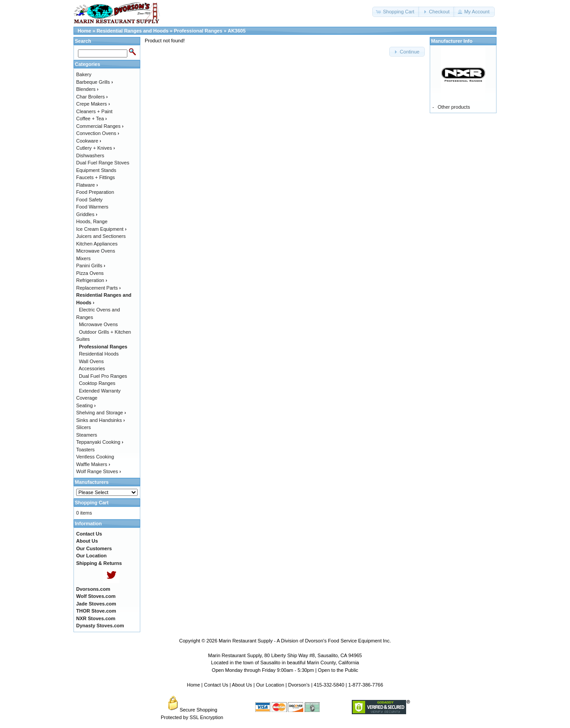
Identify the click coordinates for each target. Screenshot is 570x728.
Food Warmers (92, 207)
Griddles (87, 214)
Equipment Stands (96, 170)
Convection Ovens (98, 133)
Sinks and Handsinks (100, 420)
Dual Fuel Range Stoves (103, 163)
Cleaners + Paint (94, 111)
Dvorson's (299, 685)
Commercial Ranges (100, 126)
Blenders (87, 89)
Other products (454, 107)
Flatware (87, 185)
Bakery (84, 74)
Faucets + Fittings (96, 177)
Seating (86, 405)
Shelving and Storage (101, 413)
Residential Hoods (99, 354)
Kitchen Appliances (97, 244)
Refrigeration (92, 280)
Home (84, 31)
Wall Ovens (91, 361)
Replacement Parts (98, 288)
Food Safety (89, 200)
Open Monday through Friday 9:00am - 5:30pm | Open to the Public (285, 670)
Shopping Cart (92, 503)
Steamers (87, 435)
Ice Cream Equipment (101, 229)
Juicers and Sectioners (101, 236)
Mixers (83, 258)
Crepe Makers (93, 104)
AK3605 (236, 31)
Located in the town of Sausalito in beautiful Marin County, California (285, 663)
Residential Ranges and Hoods (132, 31)
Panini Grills (91, 266)
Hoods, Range (92, 221)
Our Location (270, 685)
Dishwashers (90, 155)
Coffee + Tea (92, 119)
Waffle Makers (93, 464)
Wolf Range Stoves (99, 471)
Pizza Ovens (90, 273)
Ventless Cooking (95, 457)
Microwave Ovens (96, 251)
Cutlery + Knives (96, 148)
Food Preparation (95, 192)
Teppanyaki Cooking (100, 442)
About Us (242, 685)
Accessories (92, 368)
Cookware (89, 141)
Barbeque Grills (95, 82)
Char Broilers (92, 97)
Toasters (85, 450)
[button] (396, 12)
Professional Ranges (198, 31)
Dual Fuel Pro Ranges (103, 376)
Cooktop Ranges (97, 383)
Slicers (83, 427)
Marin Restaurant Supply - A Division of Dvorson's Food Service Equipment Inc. (305, 641)
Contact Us (216, 685)
